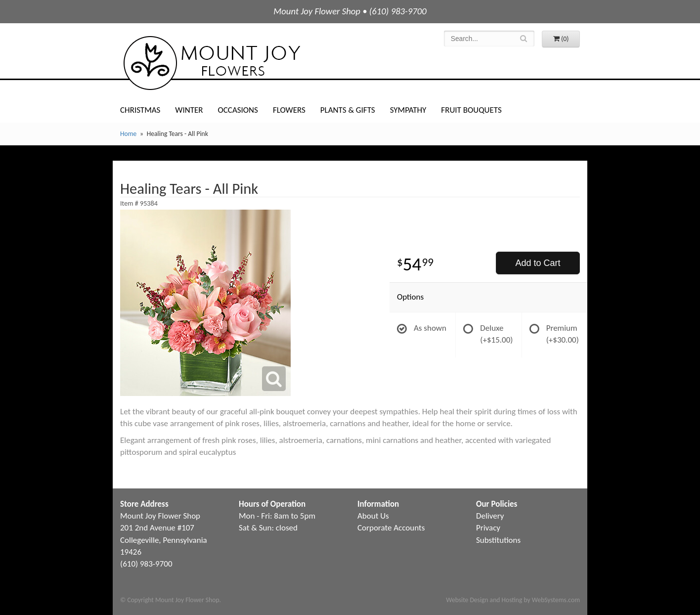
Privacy (488, 528)
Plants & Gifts (348, 110)
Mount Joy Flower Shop (211, 63)
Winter (189, 110)
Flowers (289, 110)
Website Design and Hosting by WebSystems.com (513, 600)
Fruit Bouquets (471, 110)
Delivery (490, 516)
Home (128, 134)
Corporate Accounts (391, 528)
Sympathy (408, 110)
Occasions (238, 110)
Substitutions (498, 540)
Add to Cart (538, 263)
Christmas (140, 110)
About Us (373, 516)
